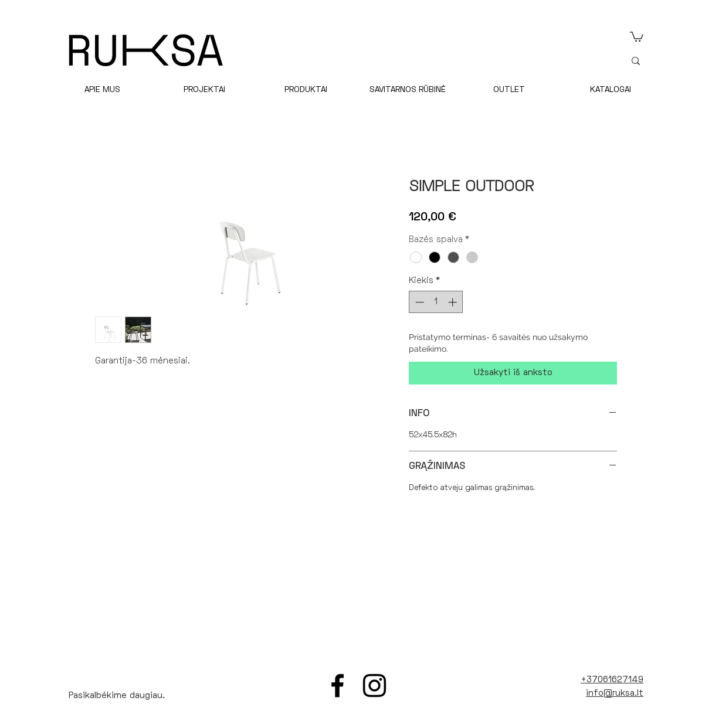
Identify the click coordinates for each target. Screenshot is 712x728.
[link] (637, 36)
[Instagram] (374, 686)
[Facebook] (338, 686)
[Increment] (454, 302)
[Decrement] (418, 302)
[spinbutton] (436, 302)
